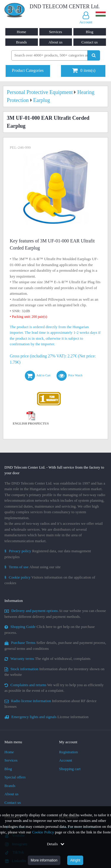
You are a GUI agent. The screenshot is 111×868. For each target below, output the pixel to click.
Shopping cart (70, 769)
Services (55, 32)
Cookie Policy (43, 832)
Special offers (15, 777)
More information (44, 860)
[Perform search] (94, 55)
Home (22, 32)
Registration (69, 752)
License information (46, 717)
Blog (90, 32)
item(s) (84, 71)
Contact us (90, 42)
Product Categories (28, 71)
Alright (75, 860)
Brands (21, 42)
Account (66, 760)
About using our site (33, 567)
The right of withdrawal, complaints (48, 659)
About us (55, 42)
